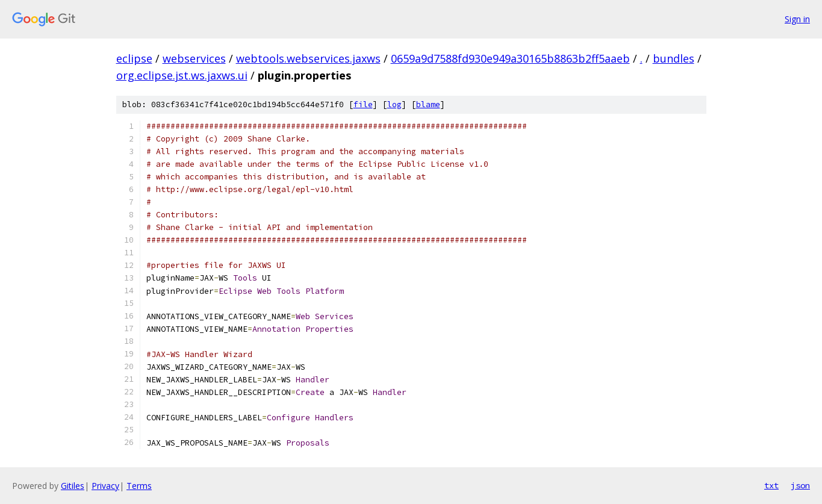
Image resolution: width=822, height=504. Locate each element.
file (363, 104)
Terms (139, 486)
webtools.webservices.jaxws (308, 58)
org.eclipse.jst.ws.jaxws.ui (182, 75)
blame (428, 104)
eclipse (134, 58)
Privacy (105, 486)
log (394, 104)
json (800, 485)
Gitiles (73, 486)
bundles (674, 58)
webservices (194, 58)
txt (771, 485)
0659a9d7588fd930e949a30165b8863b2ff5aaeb (510, 58)
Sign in (797, 19)
